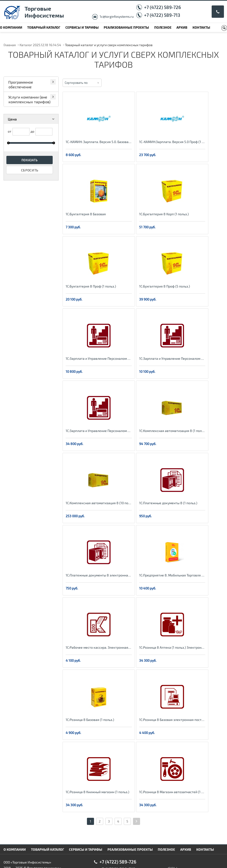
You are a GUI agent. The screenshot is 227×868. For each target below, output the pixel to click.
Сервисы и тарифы (82, 27)
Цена (32, 119)
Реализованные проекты (126, 27)
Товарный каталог (44, 27)
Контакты (201, 27)
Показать (30, 160)
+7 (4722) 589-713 (162, 15)
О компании (11, 27)
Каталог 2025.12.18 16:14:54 (40, 45)
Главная (10, 45)
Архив (182, 27)
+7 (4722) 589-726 (163, 7)
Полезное (163, 27)
